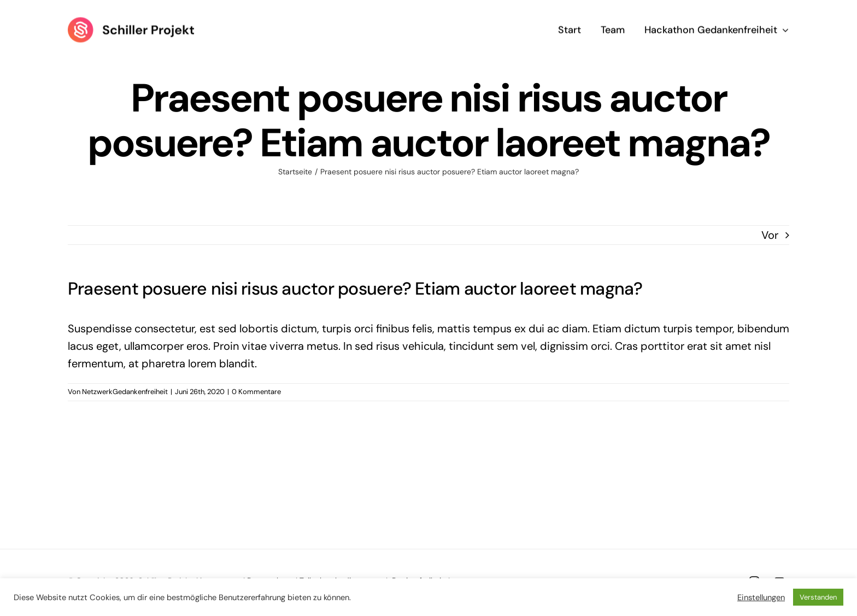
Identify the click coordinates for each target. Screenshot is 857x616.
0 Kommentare (256, 392)
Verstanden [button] (818, 597)
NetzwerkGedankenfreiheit (125, 392)
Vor (770, 235)
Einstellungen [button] (761, 597)
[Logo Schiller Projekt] (131, 21)
